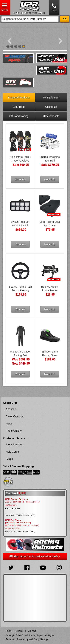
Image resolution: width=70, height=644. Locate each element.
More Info (20, 179)
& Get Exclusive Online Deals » (35, 556)
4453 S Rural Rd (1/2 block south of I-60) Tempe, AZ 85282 (22, 527)
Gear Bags (19, 107)
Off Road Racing (19, 116)
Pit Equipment (51, 98)
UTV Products (51, 116)
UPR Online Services (16, 499)
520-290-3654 (13, 509)
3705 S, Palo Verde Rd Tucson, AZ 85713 (22, 502)
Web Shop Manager (39, 639)
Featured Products (19, 98)
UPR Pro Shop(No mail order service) (18, 521)
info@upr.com (11, 505)
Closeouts (51, 107)
